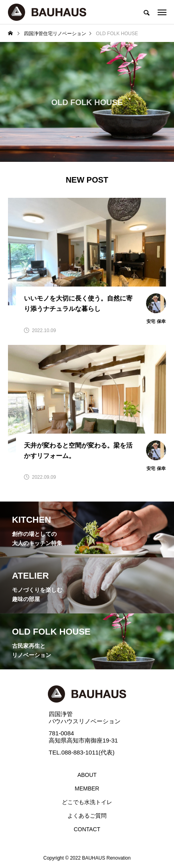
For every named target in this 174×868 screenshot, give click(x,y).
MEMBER (87, 788)
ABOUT (87, 775)
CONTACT (87, 829)
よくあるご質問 (87, 816)
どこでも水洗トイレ (87, 802)
